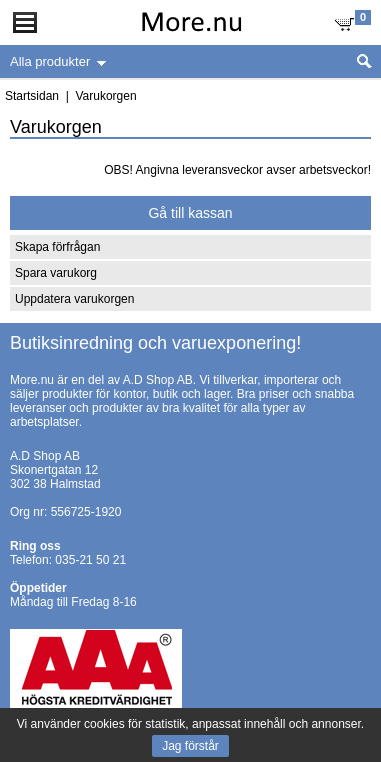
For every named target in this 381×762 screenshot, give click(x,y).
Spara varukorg (56, 273)
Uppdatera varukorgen (74, 299)
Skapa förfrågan (57, 247)
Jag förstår (190, 746)
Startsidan (32, 96)
